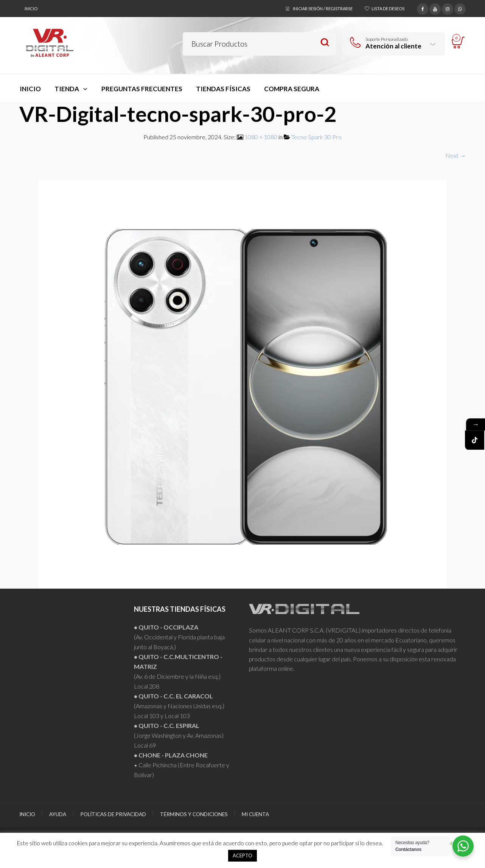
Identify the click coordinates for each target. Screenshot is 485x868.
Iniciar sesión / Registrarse (323, 9)
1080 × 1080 (261, 137)
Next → (455, 155)
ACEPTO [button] (242, 856)
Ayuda (58, 814)
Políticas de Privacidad (113, 814)
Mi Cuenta (255, 814)
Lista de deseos (388, 9)
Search (325, 43)
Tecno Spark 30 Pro (316, 137)
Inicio (31, 9)
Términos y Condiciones (194, 814)
